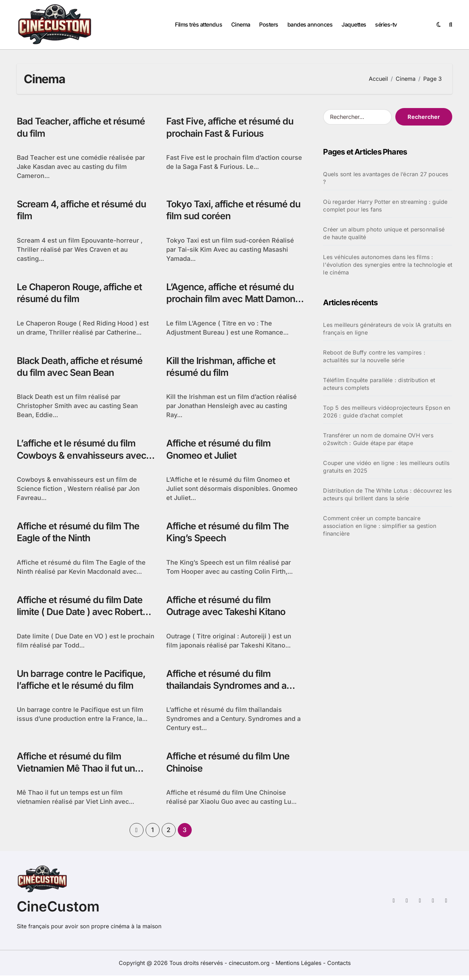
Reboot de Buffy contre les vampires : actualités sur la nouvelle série (374, 356)
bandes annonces (310, 24)
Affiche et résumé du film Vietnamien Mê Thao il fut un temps (78, 772)
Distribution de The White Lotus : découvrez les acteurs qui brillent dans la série (387, 494)
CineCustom (58, 911)
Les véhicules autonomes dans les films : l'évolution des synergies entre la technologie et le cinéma (388, 265)
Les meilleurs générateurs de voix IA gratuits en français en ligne (387, 329)
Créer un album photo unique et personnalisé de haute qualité (384, 233)
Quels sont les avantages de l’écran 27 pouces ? (386, 178)
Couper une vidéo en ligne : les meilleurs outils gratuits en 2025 (386, 467)
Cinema (241, 24)
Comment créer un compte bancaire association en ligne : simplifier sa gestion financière (380, 526)
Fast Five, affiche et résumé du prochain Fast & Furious (232, 127)
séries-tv (386, 24)
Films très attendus (199, 24)
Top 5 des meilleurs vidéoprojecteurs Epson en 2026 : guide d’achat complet (387, 412)
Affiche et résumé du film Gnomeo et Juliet (220, 451)
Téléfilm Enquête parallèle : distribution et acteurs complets (379, 384)
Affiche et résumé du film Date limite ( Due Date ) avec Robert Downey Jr (82, 615)
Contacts (339, 967)
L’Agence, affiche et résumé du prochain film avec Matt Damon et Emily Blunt (233, 300)
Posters (269, 24)
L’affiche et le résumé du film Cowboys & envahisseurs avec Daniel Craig (83, 457)
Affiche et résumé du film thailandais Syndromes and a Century (228, 689)
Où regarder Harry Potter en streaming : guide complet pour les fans (385, 206)
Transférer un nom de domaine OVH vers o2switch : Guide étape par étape (378, 439)
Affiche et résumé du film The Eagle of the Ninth (80, 535)
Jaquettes (354, 24)
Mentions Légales (299, 967)
